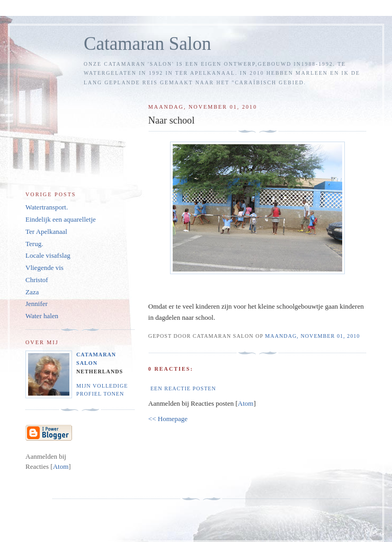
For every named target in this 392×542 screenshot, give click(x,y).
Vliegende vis (44, 268)
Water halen (42, 316)
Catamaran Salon (148, 44)
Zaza (32, 292)
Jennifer (37, 304)
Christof (37, 280)
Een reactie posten (183, 388)
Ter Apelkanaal (46, 231)
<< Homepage (168, 419)
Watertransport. (47, 207)
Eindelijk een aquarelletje (61, 219)
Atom (246, 403)
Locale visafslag (48, 255)
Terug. (34, 244)
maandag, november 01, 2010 (312, 336)
